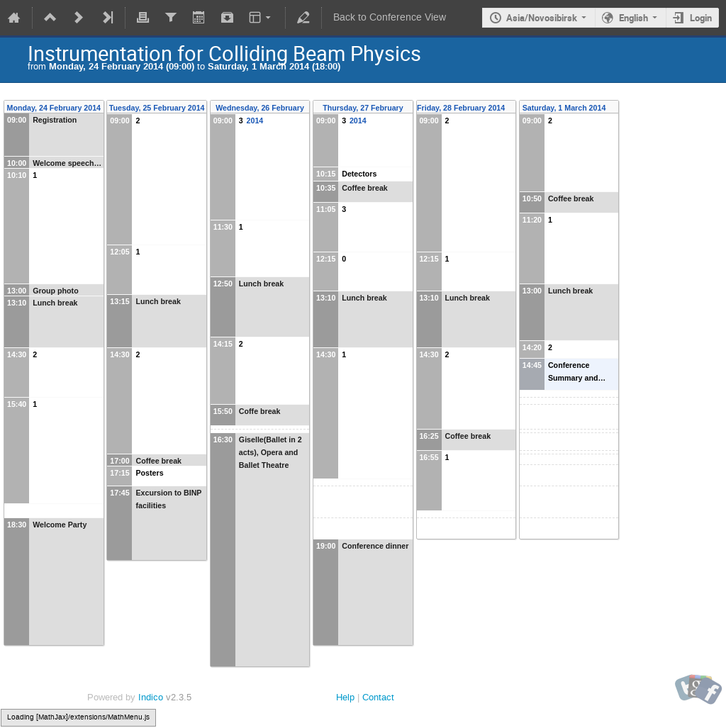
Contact (378, 697)
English (633, 18)
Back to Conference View (390, 17)
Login (701, 18)
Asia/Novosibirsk (542, 18)
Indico (151, 697)
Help (345, 697)
